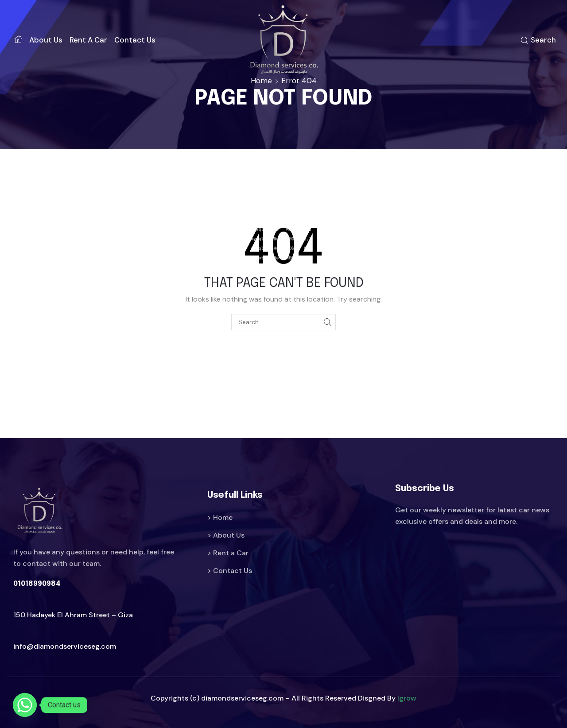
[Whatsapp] (25, 705)
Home (261, 81)
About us (46, 40)
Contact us (135, 40)
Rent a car (88, 40)
